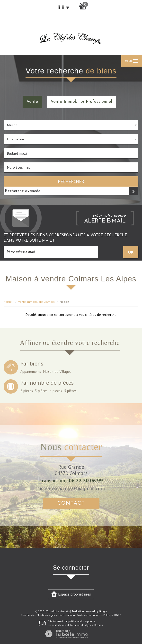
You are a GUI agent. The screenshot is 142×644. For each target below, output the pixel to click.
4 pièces (56, 391)
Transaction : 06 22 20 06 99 (71, 481)
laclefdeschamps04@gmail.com (71, 488)
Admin (71, 615)
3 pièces (41, 391)
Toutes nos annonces (89, 615)
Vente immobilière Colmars (36, 302)
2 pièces (27, 391)
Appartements (31, 372)
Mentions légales (47, 615)
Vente (32, 102)
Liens (62, 615)
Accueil (9, 302)
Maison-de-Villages (57, 372)
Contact (71, 503)
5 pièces (70, 391)
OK (131, 252)
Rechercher (71, 181)
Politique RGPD (112, 615)
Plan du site (28, 615)
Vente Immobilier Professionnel (81, 102)
